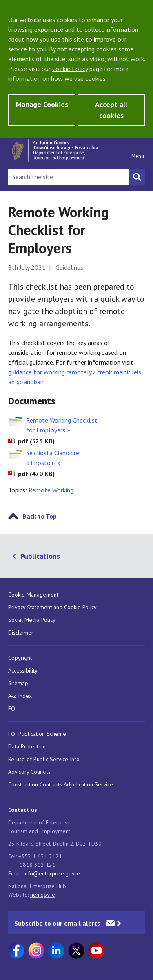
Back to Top (40, 516)
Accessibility (23, 670)
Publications (40, 556)
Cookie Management (33, 595)
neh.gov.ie (43, 895)
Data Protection (27, 746)
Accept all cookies (111, 110)
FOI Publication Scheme (37, 734)
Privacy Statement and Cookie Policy (52, 607)
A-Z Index (20, 696)
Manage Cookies (42, 104)
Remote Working (51, 490)
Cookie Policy (70, 69)
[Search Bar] (68, 177)
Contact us (23, 810)
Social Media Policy (32, 620)
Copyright (20, 658)
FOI (12, 708)
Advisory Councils (29, 772)
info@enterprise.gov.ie (52, 873)
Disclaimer (21, 633)
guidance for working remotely (50, 372)
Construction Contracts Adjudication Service (61, 784)
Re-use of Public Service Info (44, 759)
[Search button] (137, 177)
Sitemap (18, 683)
